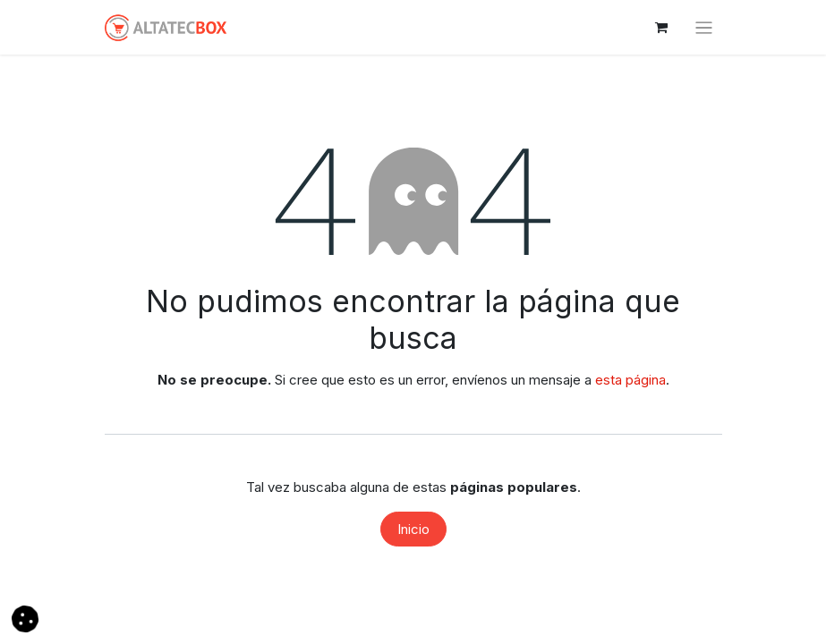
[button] (25, 618)
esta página (630, 380)
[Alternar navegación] (704, 27)
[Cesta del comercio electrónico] (661, 28)
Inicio (413, 529)
